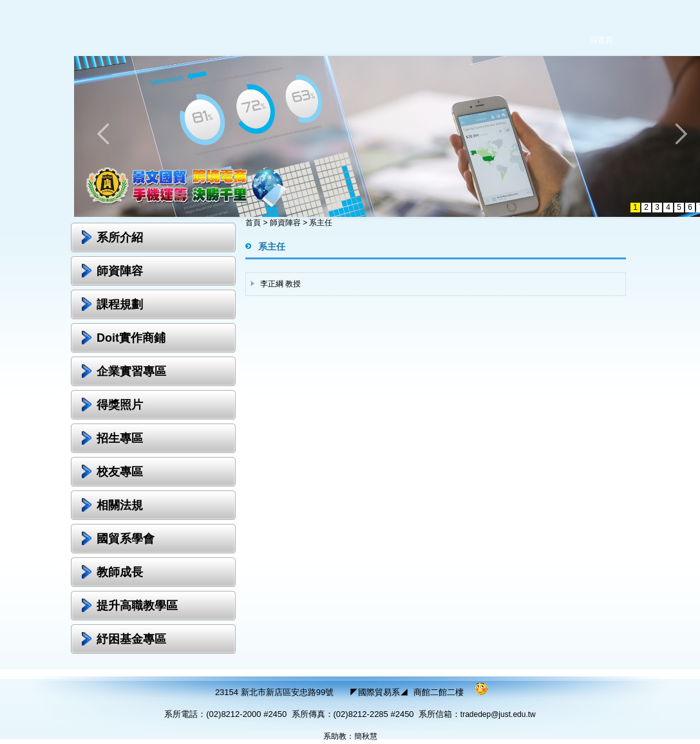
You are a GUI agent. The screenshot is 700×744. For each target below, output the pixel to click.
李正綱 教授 (280, 284)
